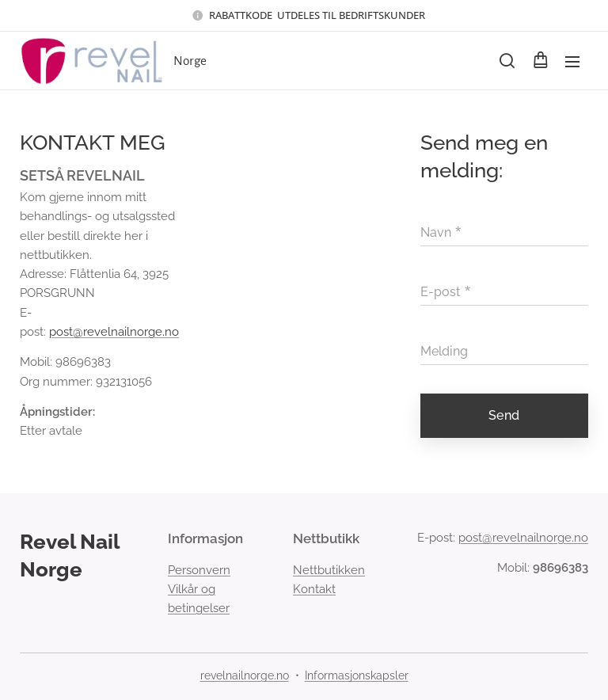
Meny (572, 62)
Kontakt (314, 589)
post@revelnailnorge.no (114, 332)
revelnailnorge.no (245, 675)
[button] (507, 61)
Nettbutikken (329, 570)
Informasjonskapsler (357, 675)
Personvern (199, 570)
